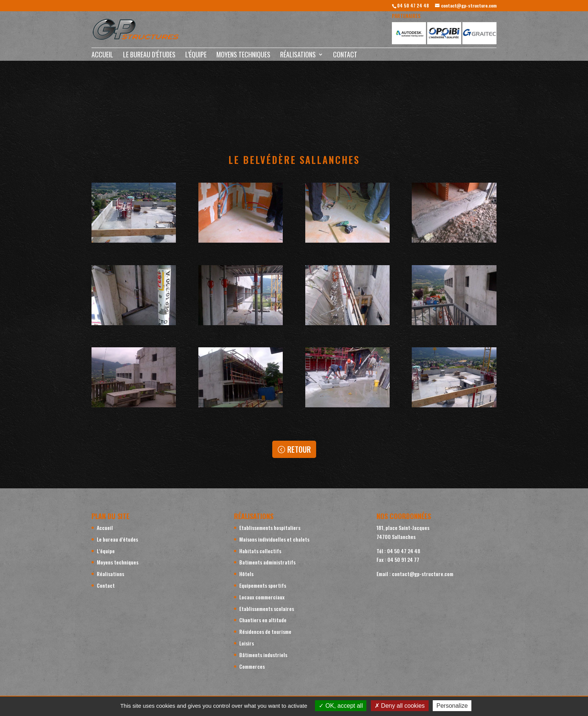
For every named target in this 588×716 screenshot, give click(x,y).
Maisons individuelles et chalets (274, 539)
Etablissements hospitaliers (270, 528)
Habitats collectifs (260, 551)
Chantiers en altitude (263, 620)
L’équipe (196, 56)
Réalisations (298, 56)
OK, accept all (341, 706)
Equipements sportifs (263, 585)
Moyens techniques (243, 56)
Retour (299, 449)
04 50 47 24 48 (413, 5)
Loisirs (247, 643)
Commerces (252, 666)
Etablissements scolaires (267, 609)
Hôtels (246, 574)
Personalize (452, 706)
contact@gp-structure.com (423, 574)
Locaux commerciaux (262, 597)
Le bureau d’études (149, 56)
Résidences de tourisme (265, 631)
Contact (345, 56)
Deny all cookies (400, 706)
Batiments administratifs (267, 562)
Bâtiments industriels (263, 655)
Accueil (102, 56)
